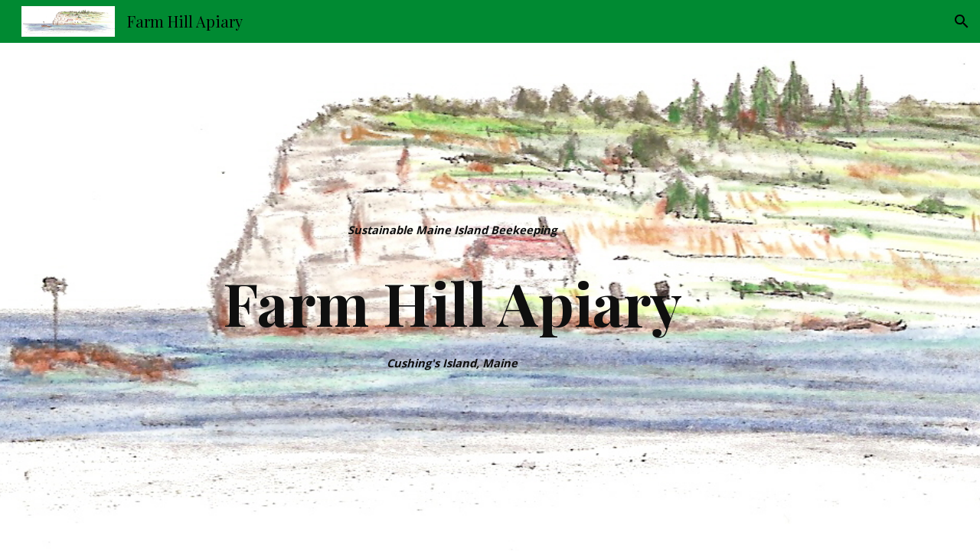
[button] (962, 21)
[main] (452, 230)
